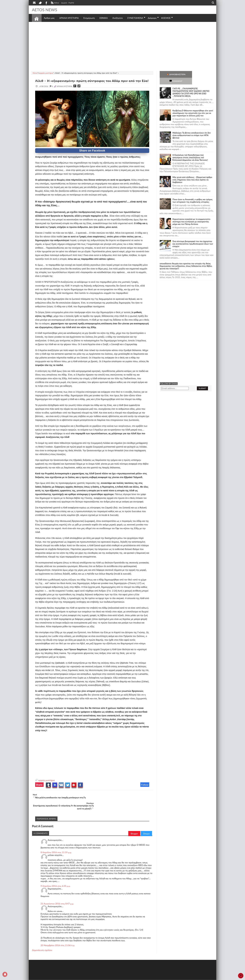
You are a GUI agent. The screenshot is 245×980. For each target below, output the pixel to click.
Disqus (146, 829)
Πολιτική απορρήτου (90, 977)
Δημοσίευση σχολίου (42, 945)
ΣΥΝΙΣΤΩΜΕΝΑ (135, 18)
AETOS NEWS (45, 10)
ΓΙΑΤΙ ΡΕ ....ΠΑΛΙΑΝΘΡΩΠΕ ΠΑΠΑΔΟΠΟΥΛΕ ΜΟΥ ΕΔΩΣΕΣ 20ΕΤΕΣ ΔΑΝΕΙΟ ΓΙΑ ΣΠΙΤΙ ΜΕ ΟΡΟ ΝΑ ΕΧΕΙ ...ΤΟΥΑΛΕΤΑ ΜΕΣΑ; (191, 86)
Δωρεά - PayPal (68, 3)
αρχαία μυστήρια (46, 784)
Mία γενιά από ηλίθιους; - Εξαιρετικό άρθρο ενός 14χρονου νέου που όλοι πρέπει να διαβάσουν (192, 173)
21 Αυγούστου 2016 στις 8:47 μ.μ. (57, 899)
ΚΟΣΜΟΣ (166, 18)
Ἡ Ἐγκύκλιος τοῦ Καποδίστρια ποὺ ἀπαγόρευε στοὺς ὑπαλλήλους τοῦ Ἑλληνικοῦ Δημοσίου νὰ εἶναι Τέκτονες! (190, 151)
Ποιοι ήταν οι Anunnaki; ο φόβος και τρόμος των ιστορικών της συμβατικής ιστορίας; (193, 194)
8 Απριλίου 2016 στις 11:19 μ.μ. (56, 847)
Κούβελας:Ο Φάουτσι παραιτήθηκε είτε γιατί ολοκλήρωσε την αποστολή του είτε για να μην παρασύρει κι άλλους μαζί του (193, 106)
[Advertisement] (122, 46)
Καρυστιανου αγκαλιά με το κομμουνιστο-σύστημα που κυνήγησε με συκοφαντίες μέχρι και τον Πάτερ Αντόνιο (192, 215)
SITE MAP (76, 977)
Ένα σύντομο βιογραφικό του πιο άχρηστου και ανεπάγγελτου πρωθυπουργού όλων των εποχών (193, 237)
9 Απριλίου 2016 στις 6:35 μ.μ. (56, 881)
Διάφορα (152, 18)
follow (55, 3)
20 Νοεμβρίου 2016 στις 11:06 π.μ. (58, 940)
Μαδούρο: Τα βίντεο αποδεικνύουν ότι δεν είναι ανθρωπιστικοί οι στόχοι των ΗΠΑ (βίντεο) (192, 129)
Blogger (134, 829)
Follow (145, 788)
